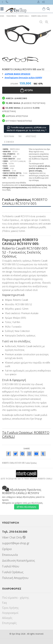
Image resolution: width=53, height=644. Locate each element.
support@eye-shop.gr (16, 543)
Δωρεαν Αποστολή (15, 116)
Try (20, 136)
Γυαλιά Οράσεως (13, 572)
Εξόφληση (9, 142)
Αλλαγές (7, 618)
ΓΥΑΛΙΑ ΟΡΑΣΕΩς (11, 16)
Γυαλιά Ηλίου (11, 566)
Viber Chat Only (14, 537)
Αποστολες (31, 136)
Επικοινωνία (10, 555)
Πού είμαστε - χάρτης (16, 598)
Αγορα (27, 90)
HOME (2, 16)
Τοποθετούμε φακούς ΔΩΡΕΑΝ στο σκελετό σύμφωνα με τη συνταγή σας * (27, 129)
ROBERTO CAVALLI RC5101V (39, 16)
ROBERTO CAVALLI (24, 16)
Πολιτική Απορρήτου (15, 578)
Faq (4, 603)
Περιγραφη (9, 136)
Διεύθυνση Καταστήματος (19, 561)
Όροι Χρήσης (10, 608)
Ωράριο (7, 549)
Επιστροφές (9, 623)
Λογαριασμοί (10, 613)
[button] (48, 35)
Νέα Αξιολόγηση (26, 507)
